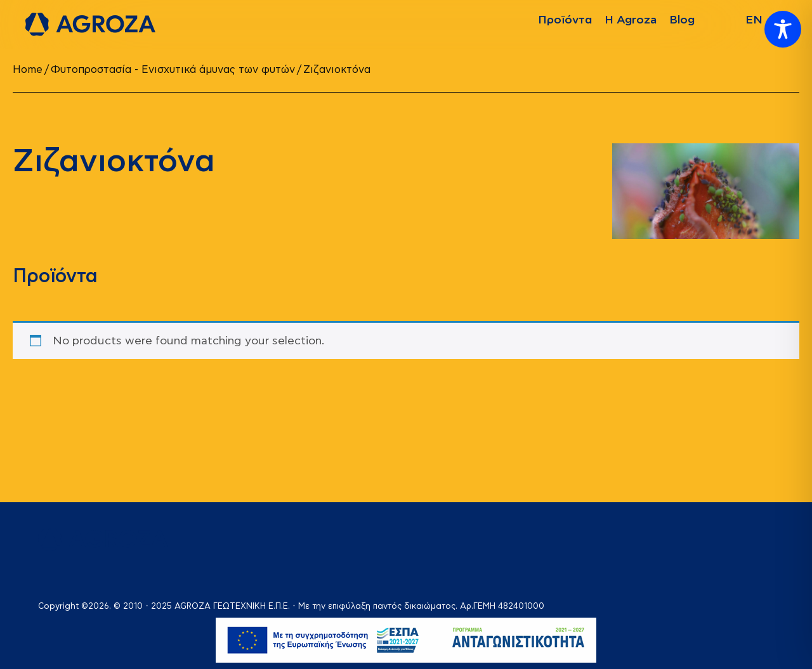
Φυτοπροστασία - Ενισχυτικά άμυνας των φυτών (173, 70)
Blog (682, 20)
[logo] (90, 24)
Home (28, 70)
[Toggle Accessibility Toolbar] (783, 29)
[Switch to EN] (754, 20)
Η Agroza (631, 20)
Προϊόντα (565, 20)
